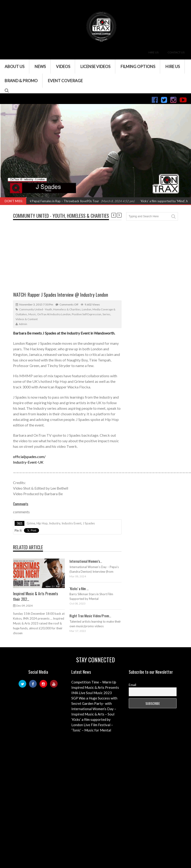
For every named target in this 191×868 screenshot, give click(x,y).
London (87, 309)
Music (32, 314)
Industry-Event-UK (28, 462)
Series (106, 314)
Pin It (18, 530)
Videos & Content (27, 319)
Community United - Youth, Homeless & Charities (61, 216)
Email (132, 685)
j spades (89, 523)
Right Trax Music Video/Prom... (90, 616)
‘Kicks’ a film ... (79, 588)
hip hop (42, 523)
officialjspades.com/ (29, 457)
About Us (15, 67)
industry (55, 523)
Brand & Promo (21, 81)
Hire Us (153, 52)
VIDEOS (63, 67)
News (40, 67)
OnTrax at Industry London (54, 314)
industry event (71, 523)
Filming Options (138, 67)
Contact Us (176, 52)
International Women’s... (86, 561)
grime (31, 523)
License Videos (95, 67)
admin (23, 324)
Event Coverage (65, 81)
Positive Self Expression (87, 314)
